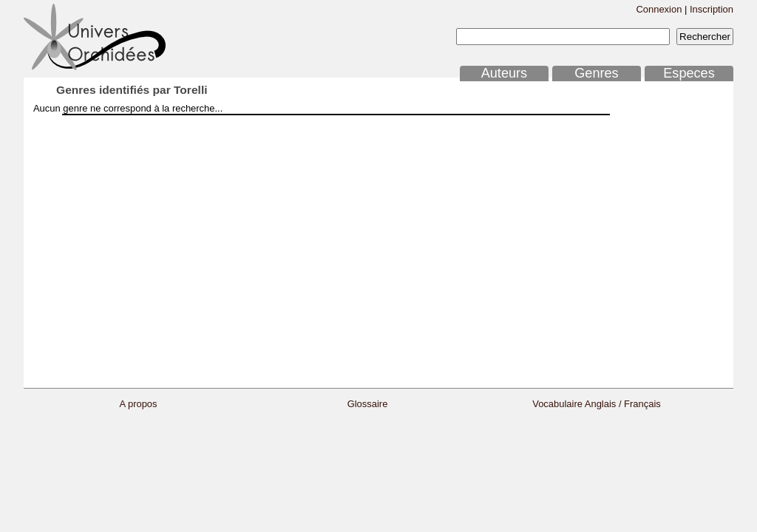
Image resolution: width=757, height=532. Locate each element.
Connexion (659, 9)
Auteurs (504, 73)
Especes (689, 73)
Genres (596, 73)
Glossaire (368, 404)
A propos (138, 404)
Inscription (712, 9)
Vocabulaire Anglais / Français (597, 404)
